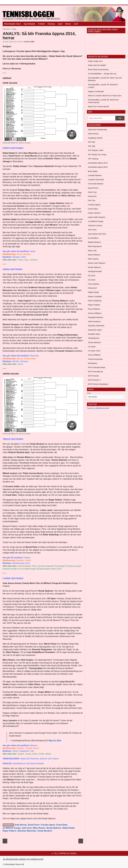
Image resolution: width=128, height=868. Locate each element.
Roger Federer (9, 831)
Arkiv (89, 393)
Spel (60, 24)
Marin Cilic (92, 251)
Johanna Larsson (95, 225)
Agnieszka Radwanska (97, 129)
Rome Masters (94, 309)
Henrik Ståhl (29, 42)
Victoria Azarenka (95, 359)
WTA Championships (97, 367)
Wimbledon (93, 363)
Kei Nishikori (93, 238)
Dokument (92, 196)
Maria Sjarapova (95, 246)
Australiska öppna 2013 (98, 163)
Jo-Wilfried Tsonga (12, 828)
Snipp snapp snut (95, 61)
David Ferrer (34, 825)
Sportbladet (29, 24)
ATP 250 (91, 142)
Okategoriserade (95, 271)
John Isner (27, 828)
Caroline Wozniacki (96, 180)
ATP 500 (91, 146)
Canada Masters (95, 175)
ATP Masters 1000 (96, 150)
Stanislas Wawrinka (27, 831)
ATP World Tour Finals (97, 155)
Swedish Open (94, 334)
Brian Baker (93, 171)
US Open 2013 (94, 351)
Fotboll (41, 24)
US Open (92, 347)
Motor (68, 24)
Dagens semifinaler (96, 91)
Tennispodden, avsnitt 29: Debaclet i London (103, 86)
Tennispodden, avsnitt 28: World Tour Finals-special (103, 101)
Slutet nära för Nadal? (97, 65)
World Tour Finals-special (98, 106)
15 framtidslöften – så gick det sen (102, 74)
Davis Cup (92, 192)
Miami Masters (94, 255)
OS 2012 (92, 276)
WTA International (95, 372)
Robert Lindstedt (95, 296)
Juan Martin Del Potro (97, 234)
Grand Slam (62, 825)
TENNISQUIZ (94, 338)
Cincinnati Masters (96, 184)
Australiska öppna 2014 (98, 167)
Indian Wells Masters (97, 217)
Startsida (6, 29)
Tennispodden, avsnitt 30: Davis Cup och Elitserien (105, 79)
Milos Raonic (39, 828)
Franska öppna (48, 825)
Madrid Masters (94, 242)
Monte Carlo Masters (97, 263)
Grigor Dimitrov (94, 213)
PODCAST (92, 288)
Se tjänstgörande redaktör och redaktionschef (23, 859)
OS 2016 (92, 280)
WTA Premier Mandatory (98, 384)
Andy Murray (21, 825)
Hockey (51, 24)
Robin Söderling (95, 301)
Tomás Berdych (45, 831)
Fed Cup (92, 200)
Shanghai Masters (95, 317)
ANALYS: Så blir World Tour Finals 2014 (105, 96)
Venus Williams (94, 355)
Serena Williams (95, 313)
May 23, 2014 (55, 741)
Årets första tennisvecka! (98, 69)
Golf (76, 24)
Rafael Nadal (68, 828)
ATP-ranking (93, 159)
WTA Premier (93, 376)
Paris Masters (94, 284)
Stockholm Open (95, 330)
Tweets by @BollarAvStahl (98, 408)
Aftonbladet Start (12, 24)
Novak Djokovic (54, 828)
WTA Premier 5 (94, 380)
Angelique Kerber (95, 138)
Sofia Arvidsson (94, 321)
